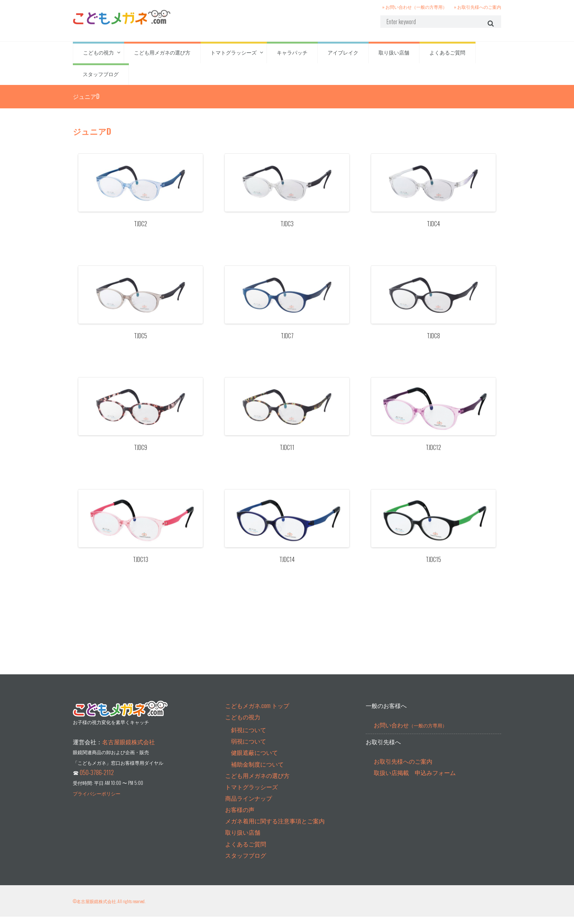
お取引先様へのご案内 (403, 768)
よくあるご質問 (447, 55)
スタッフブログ (101, 77)
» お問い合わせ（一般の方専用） (415, 7)
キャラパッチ (292, 55)
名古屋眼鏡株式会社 (128, 749)
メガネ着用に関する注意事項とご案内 (275, 828)
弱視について (249, 748)
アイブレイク (343, 55)
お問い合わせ (410, 732)
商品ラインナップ (249, 805)
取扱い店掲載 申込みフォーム (415, 780)
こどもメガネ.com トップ (257, 713)
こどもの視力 (98, 55)
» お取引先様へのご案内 (478, 7)
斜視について (249, 737)
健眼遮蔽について (254, 760)
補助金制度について (257, 771)
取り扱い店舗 (394, 55)
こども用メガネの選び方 (162, 55)
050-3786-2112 (97, 780)
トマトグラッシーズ (234, 55)
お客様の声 (240, 817)
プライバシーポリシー (97, 801)
